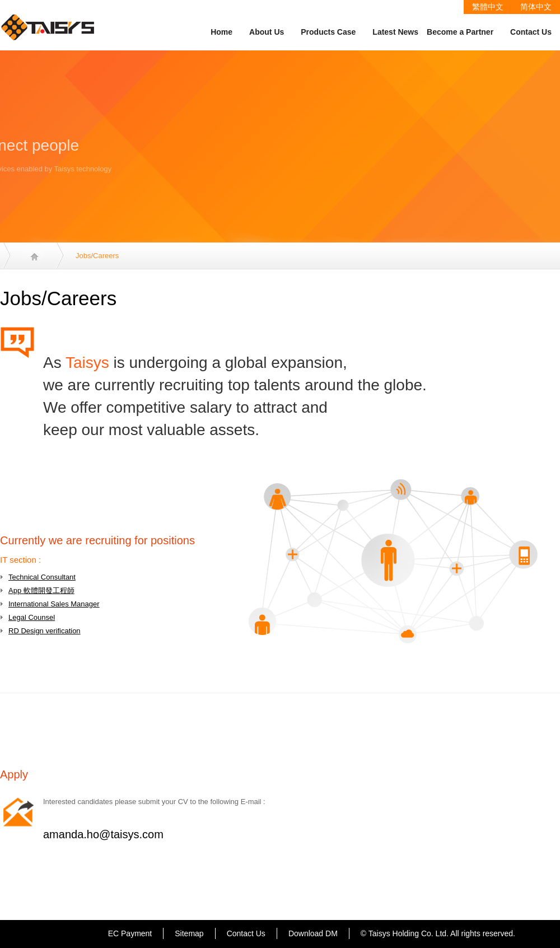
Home (221, 32)
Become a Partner (460, 32)
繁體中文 (488, 7)
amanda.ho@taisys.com (103, 834)
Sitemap (189, 933)
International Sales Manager (54, 604)
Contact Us (531, 32)
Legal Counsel (32, 617)
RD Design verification (45, 631)
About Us (267, 32)
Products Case (328, 32)
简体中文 (536, 7)
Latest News (395, 32)
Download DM (313, 933)
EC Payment (130, 933)
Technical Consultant (42, 577)
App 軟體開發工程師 (41, 590)
